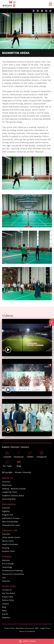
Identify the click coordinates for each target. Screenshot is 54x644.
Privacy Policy (10, 628)
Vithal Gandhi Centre (11, 537)
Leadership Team (10, 492)
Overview (6, 482)
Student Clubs (8, 551)
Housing (6, 548)
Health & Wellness (10, 544)
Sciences (6, 581)
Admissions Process (11, 518)
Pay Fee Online (9, 593)
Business (6, 560)
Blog (4, 607)
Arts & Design (8, 564)
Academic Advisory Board (13, 496)
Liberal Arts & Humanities (13, 574)
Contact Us (7, 590)
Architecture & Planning (12, 571)
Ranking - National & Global (14, 489)
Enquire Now (8, 597)
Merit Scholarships (10, 522)
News (4, 611)
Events (5, 614)
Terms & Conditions (27, 631)
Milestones (7, 485)
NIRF (37, 628)
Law (4, 578)
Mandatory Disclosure (25, 628)
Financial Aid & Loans (11, 525)
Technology (7, 567)
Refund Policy (8, 600)
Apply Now (27, 641)
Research (6, 618)
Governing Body (9, 499)
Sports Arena (8, 541)
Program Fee (8, 515)
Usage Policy (45, 628)
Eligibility (6, 511)
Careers (5, 604)
